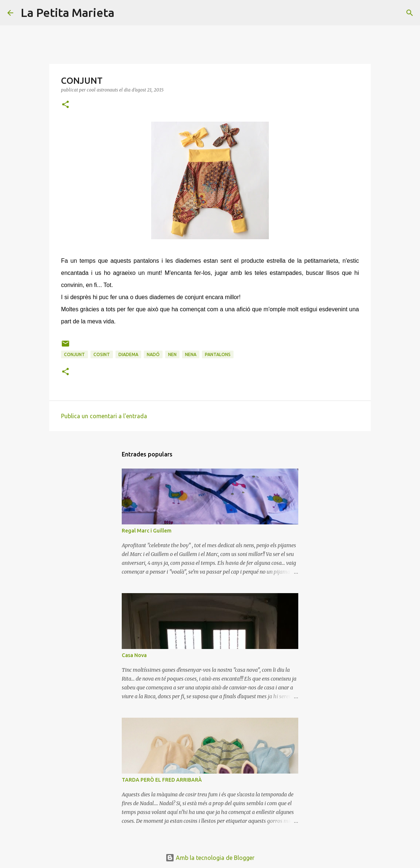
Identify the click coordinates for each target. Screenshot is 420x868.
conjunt (74, 354)
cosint (102, 354)
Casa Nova (134, 655)
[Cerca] (125, 13)
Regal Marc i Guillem (147, 531)
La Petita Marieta (67, 12)
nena (191, 354)
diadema (128, 354)
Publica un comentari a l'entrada (104, 416)
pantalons (218, 354)
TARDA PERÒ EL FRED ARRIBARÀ (162, 780)
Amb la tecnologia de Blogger (210, 858)
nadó (153, 354)
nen (172, 354)
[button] (65, 105)
